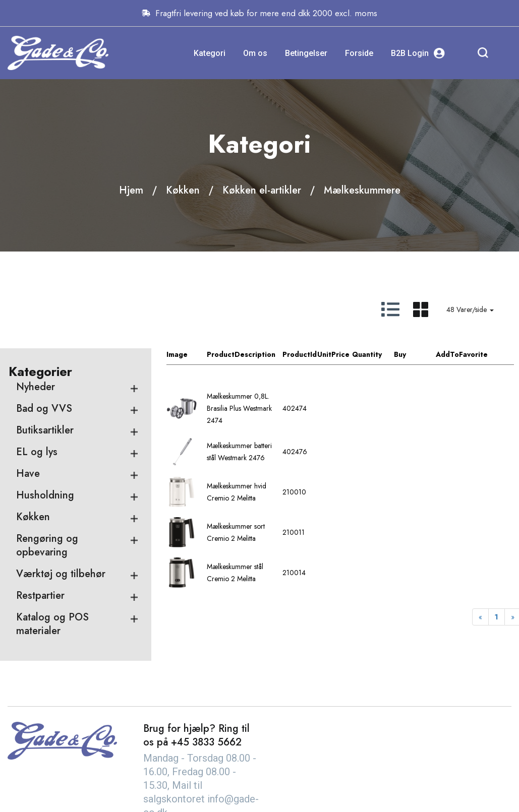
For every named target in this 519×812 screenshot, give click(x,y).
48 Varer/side (470, 309)
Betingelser (306, 53)
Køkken (183, 190)
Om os (255, 53)
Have (28, 474)
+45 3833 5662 (206, 742)
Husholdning (45, 495)
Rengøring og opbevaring (47, 545)
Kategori (210, 53)
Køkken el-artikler (262, 190)
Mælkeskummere (362, 190)
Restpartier (40, 596)
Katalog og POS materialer (52, 624)
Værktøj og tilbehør (61, 574)
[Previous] (480, 617)
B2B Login (418, 53)
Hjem (131, 190)
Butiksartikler (45, 430)
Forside (359, 53)
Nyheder (36, 387)
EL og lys (37, 452)
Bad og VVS (44, 409)
